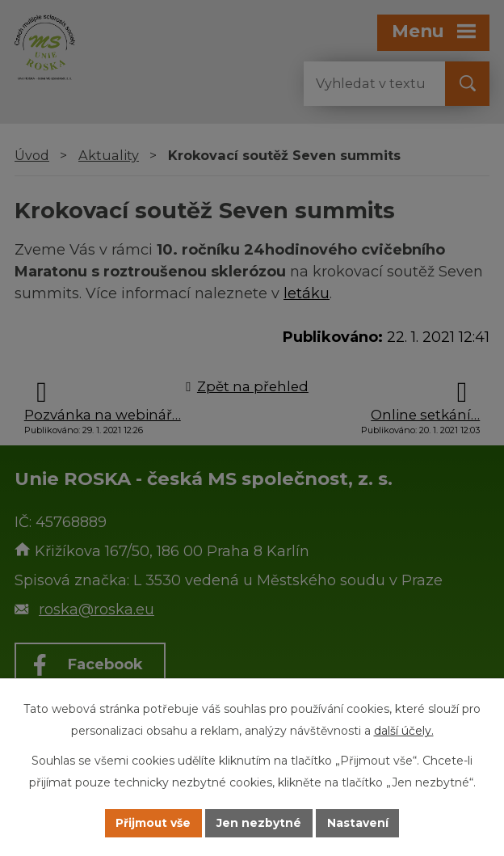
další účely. (404, 731)
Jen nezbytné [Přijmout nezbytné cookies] (260, 823)
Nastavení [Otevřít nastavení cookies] (359, 823)
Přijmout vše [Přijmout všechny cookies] (153, 823)
